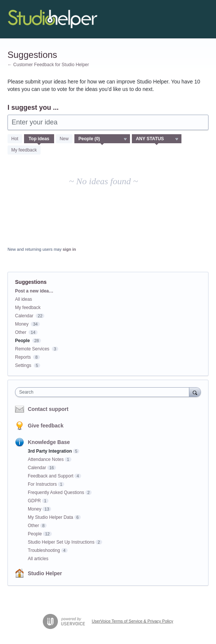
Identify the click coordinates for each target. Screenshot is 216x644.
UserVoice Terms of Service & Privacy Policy (132, 621)
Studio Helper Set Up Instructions (61, 542)
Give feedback (46, 426)
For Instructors (42, 484)
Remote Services (32, 349)
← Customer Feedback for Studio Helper (48, 65)
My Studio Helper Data (51, 517)
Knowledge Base (49, 442)
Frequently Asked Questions (56, 492)
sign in (69, 249)
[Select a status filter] (157, 139)
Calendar (24, 316)
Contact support (48, 409)
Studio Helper (45, 573)
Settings (23, 365)
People (22, 341)
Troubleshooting (44, 550)
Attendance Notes (46, 459)
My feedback (24, 150)
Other (21, 332)
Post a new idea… (34, 291)
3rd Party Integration (50, 451)
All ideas (23, 299)
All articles (38, 559)
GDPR (34, 501)
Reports (23, 357)
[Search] (195, 392)
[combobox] (104, 392)
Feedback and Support (51, 476)
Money (22, 324)
